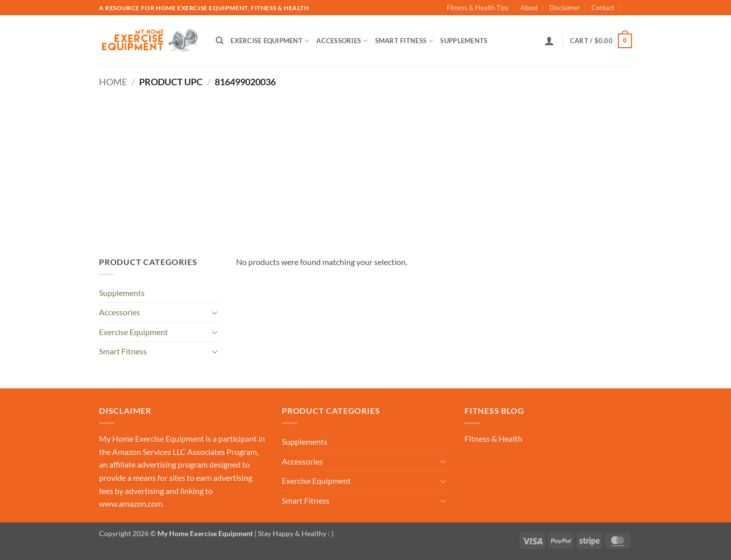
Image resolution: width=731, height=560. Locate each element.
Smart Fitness (404, 41)
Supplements (464, 41)
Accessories (342, 41)
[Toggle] (215, 312)
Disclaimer (565, 8)
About (529, 8)
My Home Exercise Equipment (152, 438)
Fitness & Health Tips (478, 8)
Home (113, 82)
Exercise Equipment (270, 41)
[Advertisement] (365, 164)
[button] (549, 41)
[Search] (220, 41)
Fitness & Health (493, 438)
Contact (603, 8)
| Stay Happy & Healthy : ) (293, 533)
